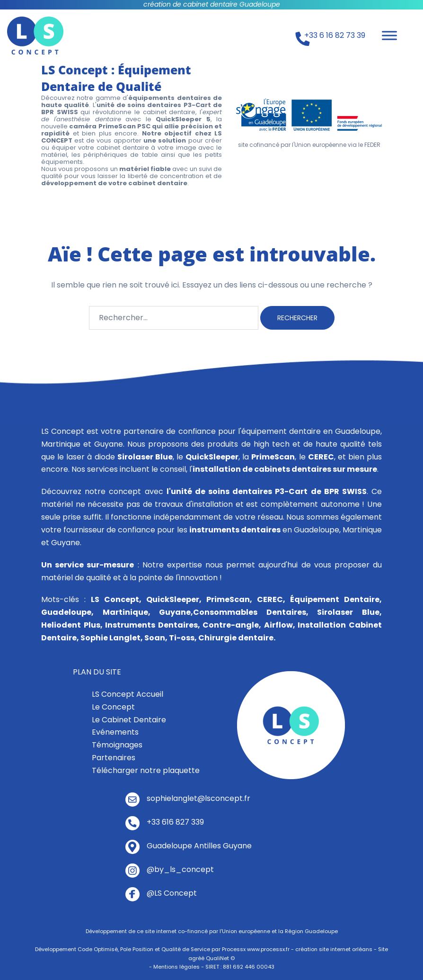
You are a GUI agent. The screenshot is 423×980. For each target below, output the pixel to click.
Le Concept (113, 707)
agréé (196, 958)
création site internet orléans (334, 949)
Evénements (115, 732)
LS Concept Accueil (128, 694)
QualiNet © (220, 958)
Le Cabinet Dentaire (129, 720)
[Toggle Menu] (389, 35)
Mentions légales (176, 967)
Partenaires (114, 758)
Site (383, 949)
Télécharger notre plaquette (146, 770)
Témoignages (117, 745)
